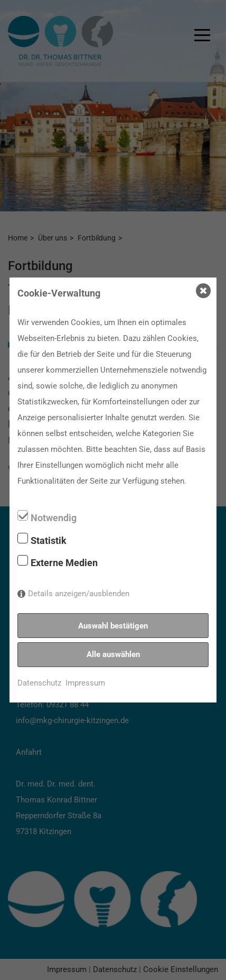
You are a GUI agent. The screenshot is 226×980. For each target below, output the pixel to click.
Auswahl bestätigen (113, 626)
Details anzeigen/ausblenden (79, 594)
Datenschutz (39, 683)
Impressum (85, 683)
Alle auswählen (113, 654)
